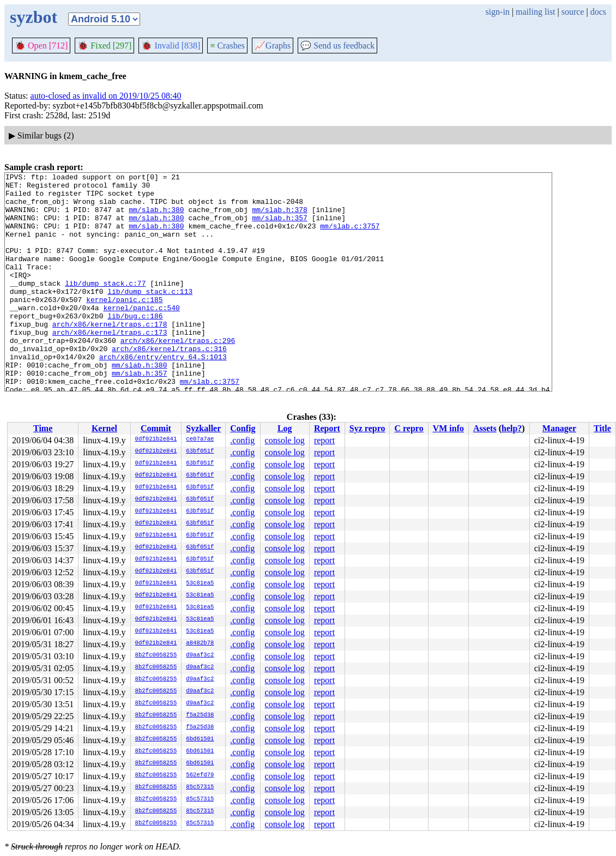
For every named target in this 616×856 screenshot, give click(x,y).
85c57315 (200, 787)
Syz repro (367, 428)
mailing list (535, 12)
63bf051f (200, 451)
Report (327, 428)
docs (598, 12)
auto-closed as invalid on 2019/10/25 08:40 (106, 96)
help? (512, 428)
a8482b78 (200, 643)
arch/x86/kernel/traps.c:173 (110, 365)
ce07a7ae (200, 439)
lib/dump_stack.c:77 (105, 306)
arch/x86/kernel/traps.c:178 (110, 355)
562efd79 (200, 775)
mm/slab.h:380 (156, 218)
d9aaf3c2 (200, 655)
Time (43, 428)
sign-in (497, 12)
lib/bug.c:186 (135, 345)
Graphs (273, 46)
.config (242, 440)
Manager (559, 428)
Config (243, 428)
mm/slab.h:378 (279, 218)
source (573, 12)
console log (285, 440)
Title (602, 428)
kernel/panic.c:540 (141, 335)
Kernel (104, 428)
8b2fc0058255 (156, 655)
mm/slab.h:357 (279, 227)
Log (285, 428)
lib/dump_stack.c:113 (150, 316)
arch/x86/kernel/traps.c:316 (169, 384)
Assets (485, 428)
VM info (448, 428)
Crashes (227, 46)
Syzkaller (203, 428)
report (324, 440)
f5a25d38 (200, 715)
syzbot (34, 17)
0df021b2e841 (156, 439)
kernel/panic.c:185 (124, 325)
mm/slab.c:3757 (350, 237)
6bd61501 (200, 739)
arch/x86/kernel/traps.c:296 (178, 375)
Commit (156, 428)
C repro (409, 428)
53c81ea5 (200, 583)
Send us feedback (337, 46)
